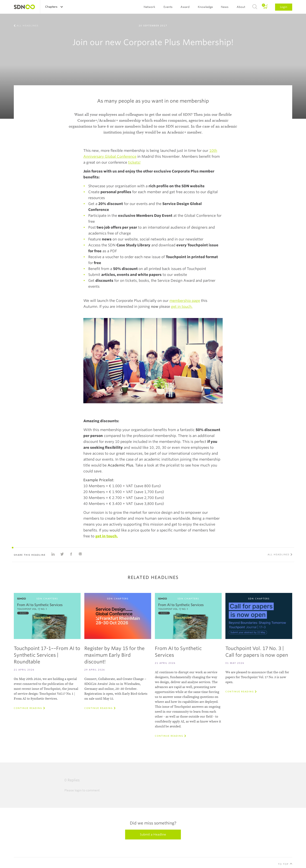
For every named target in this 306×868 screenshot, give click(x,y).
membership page (185, 301)
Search (255, 7)
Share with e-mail (80, 554)
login (78, 790)
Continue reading (28, 708)
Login (284, 7)
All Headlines (27, 26)
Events (168, 7)
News (225, 7)
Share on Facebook (71, 554)
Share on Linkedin (53, 554)
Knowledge (205, 7)
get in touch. (182, 306)
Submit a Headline (153, 835)
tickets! (134, 162)
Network (149, 7)
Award (185, 7)
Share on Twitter (62, 554)
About (241, 7)
